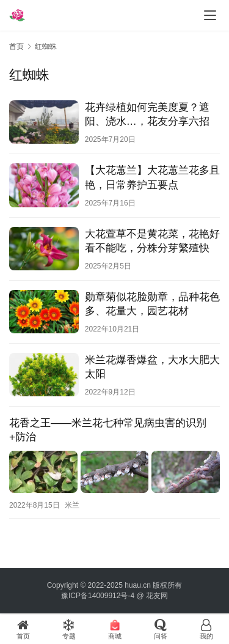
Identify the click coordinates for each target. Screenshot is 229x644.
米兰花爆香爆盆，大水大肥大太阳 (152, 367)
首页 (16, 46)
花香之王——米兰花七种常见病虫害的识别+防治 (108, 430)
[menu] (210, 15)
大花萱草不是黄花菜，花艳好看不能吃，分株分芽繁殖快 (152, 241)
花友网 (157, 596)
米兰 (72, 505)
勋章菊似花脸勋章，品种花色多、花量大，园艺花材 (152, 304)
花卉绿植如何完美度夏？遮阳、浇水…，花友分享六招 (147, 114)
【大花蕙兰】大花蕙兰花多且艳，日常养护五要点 (152, 177)
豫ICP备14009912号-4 (98, 596)
